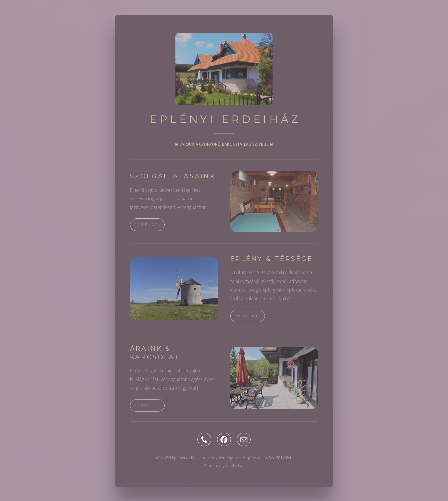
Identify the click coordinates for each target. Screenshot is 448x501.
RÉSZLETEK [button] (149, 227)
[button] (204, 442)
